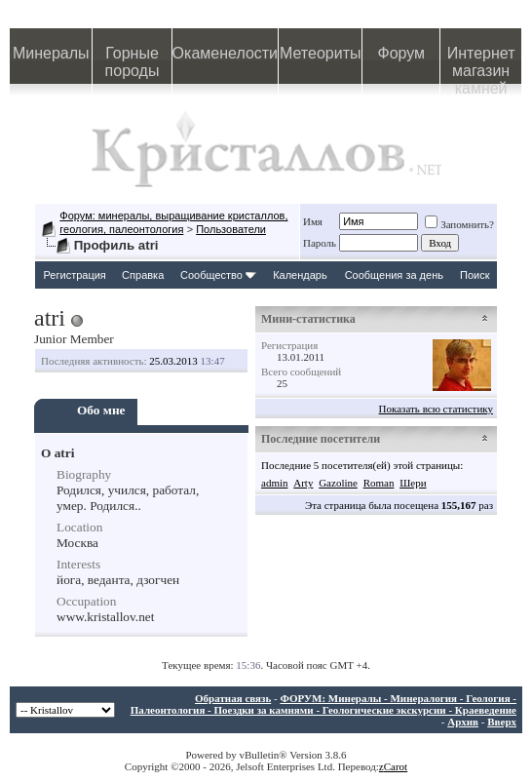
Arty (303, 483)
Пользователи (231, 229)
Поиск (475, 275)
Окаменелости (225, 53)
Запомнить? (459, 224)
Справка (143, 275)
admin (275, 483)
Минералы (51, 53)
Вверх (502, 722)
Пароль (320, 243)
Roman (379, 483)
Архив (463, 722)
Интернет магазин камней (481, 64)
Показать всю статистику (436, 409)
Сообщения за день (394, 275)
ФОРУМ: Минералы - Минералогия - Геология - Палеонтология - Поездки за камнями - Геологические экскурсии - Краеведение (323, 704)
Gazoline (338, 483)
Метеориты (320, 53)
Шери (413, 483)
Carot (396, 766)
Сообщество (218, 275)
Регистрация (75, 275)
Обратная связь (233, 698)
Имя (313, 221)
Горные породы (133, 62)
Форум (401, 53)
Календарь (300, 275)
